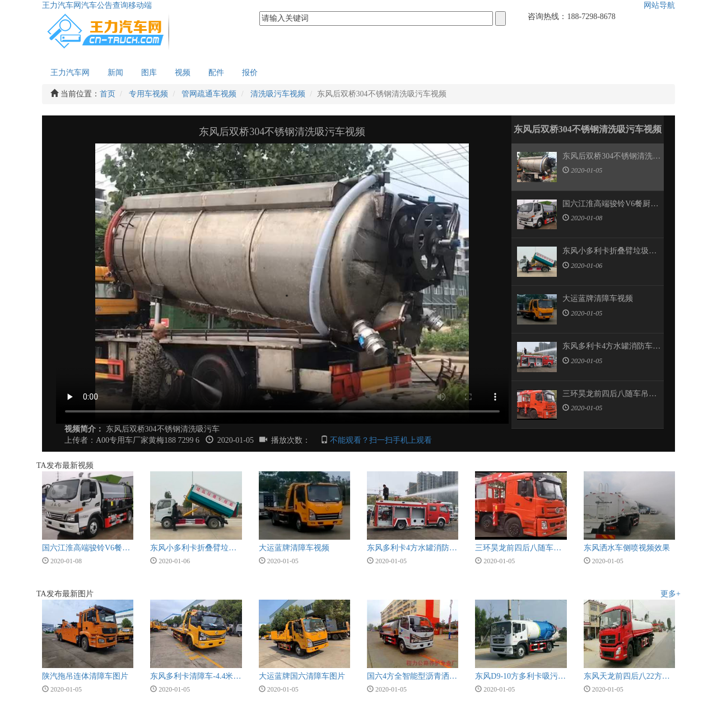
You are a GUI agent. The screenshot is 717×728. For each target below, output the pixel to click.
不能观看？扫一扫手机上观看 (381, 440)
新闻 (115, 73)
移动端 (140, 5)
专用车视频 (148, 94)
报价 (250, 73)
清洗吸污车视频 (278, 94)
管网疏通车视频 (209, 94)
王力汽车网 (62, 5)
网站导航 (659, 5)
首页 (108, 94)
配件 (216, 73)
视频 (183, 73)
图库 (149, 73)
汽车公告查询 (105, 5)
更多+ (671, 594)
